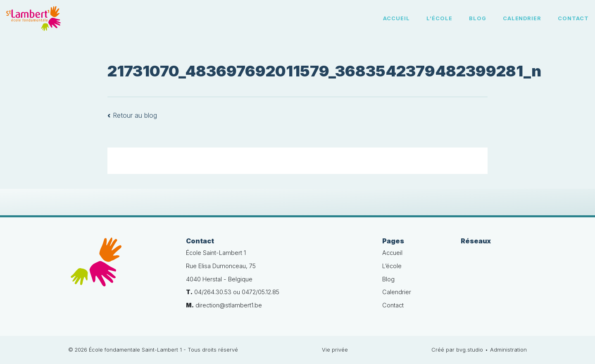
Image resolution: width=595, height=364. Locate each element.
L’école (439, 18)
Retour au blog (132, 115)
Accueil (396, 18)
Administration (508, 350)
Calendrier (522, 18)
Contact (573, 18)
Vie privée (335, 350)
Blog (478, 18)
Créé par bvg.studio (457, 350)
